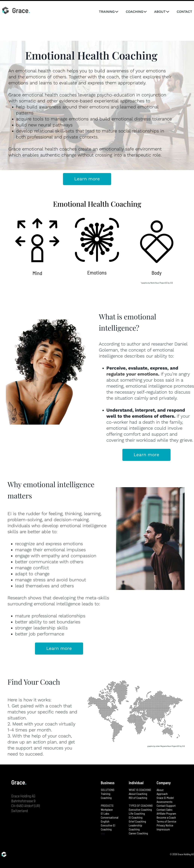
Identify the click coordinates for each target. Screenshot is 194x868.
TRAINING (109, 12)
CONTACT (184, 12)
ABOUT (162, 12)
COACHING (136, 12)
